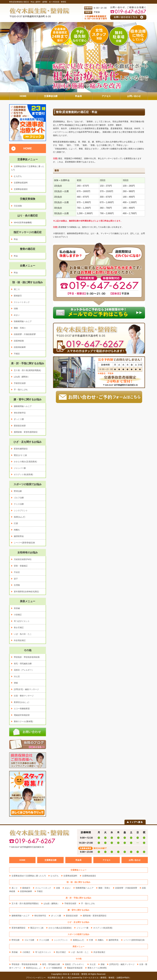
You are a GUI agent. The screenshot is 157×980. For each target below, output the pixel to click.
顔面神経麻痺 (20, 347)
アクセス (107, 860)
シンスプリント (21, 511)
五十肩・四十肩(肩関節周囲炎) (27, 370)
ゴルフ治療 (19, 498)
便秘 (16, 683)
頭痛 (16, 309)
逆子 (16, 579)
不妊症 (17, 572)
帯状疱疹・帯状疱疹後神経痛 (27, 657)
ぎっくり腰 (19, 419)
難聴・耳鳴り (20, 328)
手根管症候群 (20, 383)
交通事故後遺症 (21, 189)
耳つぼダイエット (22, 621)
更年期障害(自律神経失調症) (26, 592)
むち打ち (18, 176)
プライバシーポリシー (36, 978)
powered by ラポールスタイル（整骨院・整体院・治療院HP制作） (102, 978)
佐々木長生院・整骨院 (77, 974)
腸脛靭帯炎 (19, 536)
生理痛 (17, 585)
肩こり (17, 289)
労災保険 (18, 206)
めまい (17, 315)
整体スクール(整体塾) (23, 721)
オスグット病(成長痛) (23, 474)
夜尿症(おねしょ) (21, 702)
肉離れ (17, 530)
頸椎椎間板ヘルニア (23, 321)
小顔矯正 (18, 615)
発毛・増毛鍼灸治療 (23, 664)
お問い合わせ (135, 860)
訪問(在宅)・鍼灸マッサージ (26, 689)
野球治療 (18, 491)
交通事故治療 (50, 860)
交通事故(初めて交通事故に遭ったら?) (29, 876)
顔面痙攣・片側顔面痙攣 (25, 334)
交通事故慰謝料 (21, 183)
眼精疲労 (18, 296)
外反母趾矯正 (20, 640)
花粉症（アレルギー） (24, 670)
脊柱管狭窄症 (20, 413)
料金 (16, 239)
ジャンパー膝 (20, 468)
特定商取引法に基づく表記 (60, 978)
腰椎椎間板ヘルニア (23, 406)
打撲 (16, 523)
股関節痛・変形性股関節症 (26, 432)
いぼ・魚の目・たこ (23, 634)
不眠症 (17, 354)
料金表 (78, 860)
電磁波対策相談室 (22, 715)
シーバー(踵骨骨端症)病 (24, 543)
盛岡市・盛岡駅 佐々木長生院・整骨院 (51, 2)
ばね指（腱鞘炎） (22, 377)
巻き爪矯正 (19, 627)
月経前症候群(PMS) (23, 559)
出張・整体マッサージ (24, 696)
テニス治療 (19, 504)
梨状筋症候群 (20, 426)
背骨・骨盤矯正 (21, 566)
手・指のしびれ (21, 390)
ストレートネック (22, 302)
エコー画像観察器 (22, 709)
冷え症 (17, 676)
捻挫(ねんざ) (19, 517)
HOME (28, 148)
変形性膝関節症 (21, 449)
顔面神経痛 (19, 341)
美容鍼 (17, 608)
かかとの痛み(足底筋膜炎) (25, 462)
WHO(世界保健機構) (23, 223)
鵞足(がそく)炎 (20, 455)
